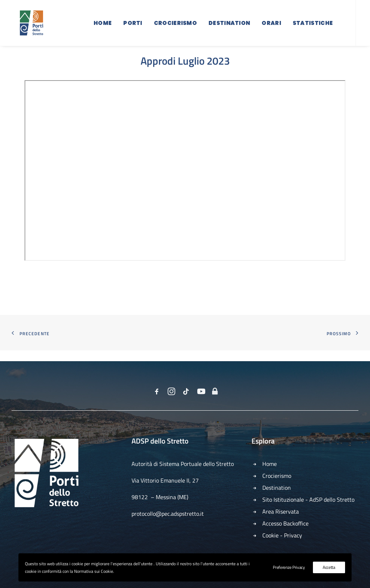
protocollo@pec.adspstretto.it (168, 514)
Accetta (329, 567)
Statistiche (313, 26)
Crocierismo (175, 26)
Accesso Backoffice (285, 523)
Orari (271, 26)
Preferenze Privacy (289, 567)
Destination (229, 26)
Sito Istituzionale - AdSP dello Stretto (308, 500)
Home (103, 26)
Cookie (270, 535)
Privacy (293, 535)
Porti (133, 26)
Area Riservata (281, 511)
